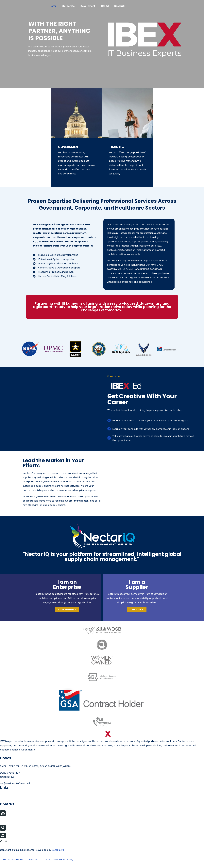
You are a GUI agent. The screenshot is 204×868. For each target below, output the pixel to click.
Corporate (68, 6)
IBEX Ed (105, 6)
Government (88, 6)
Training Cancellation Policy (58, 860)
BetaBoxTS (58, 850)
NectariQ (119, 6)
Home (53, 6)
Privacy (33, 860)
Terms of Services (13, 860)
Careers (5, 796)
